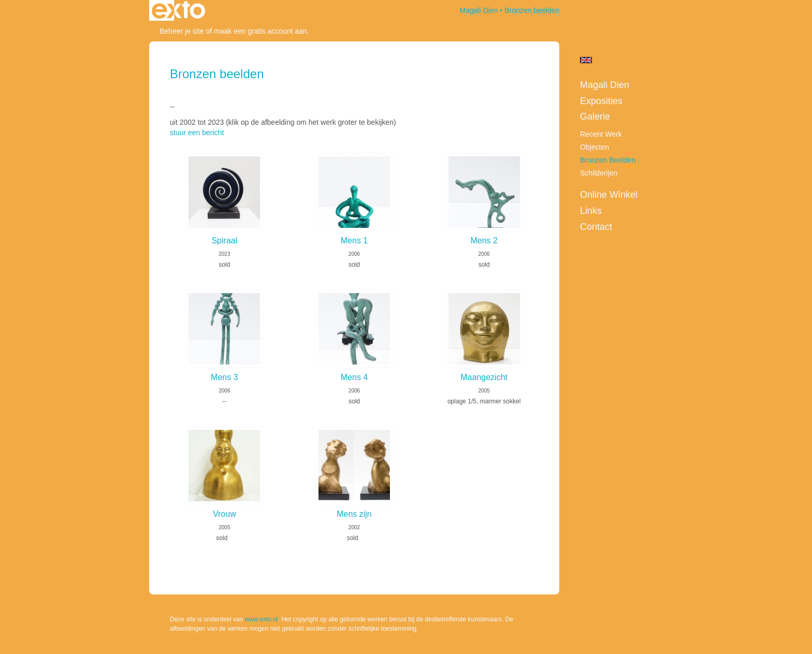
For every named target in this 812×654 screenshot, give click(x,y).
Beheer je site (182, 31)
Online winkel (609, 195)
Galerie (595, 117)
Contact (596, 227)
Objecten (594, 147)
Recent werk (601, 134)
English (586, 60)
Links (591, 211)
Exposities (601, 101)
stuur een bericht (197, 133)
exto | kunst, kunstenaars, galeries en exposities (178, 10)
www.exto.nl (262, 619)
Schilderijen (599, 173)
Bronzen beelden (608, 160)
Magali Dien (479, 10)
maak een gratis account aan (260, 31)
